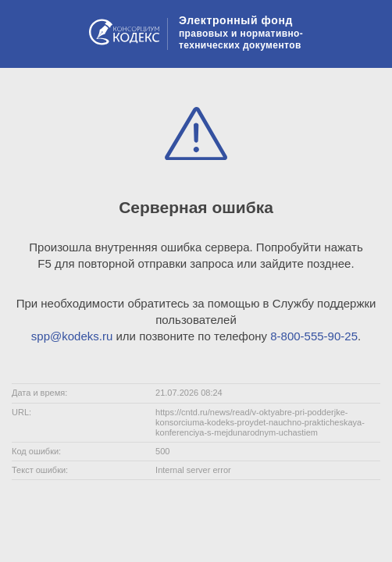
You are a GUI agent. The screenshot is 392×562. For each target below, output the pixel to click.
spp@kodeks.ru (72, 336)
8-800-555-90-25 (314, 336)
